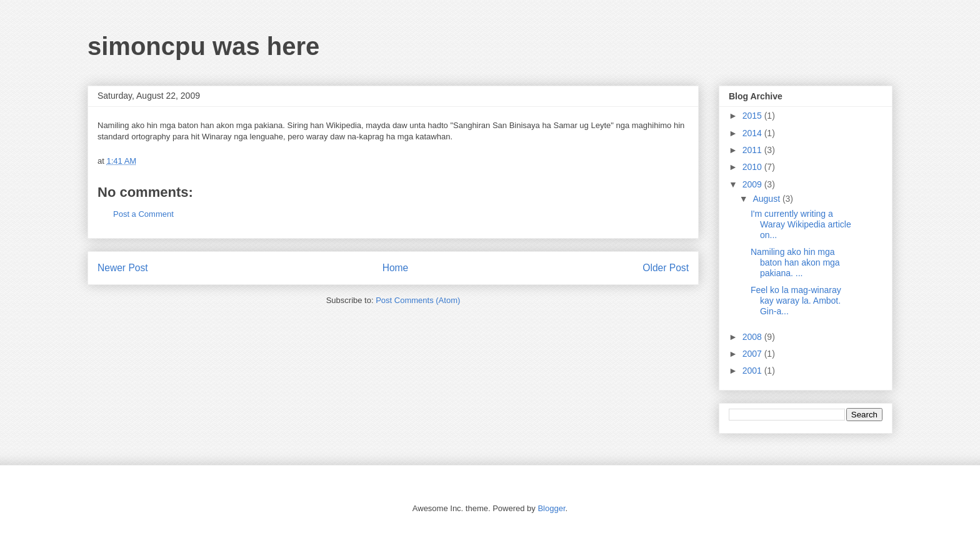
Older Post (666, 268)
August (767, 199)
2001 (753, 371)
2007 (753, 354)
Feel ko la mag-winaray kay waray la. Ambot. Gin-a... (796, 301)
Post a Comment (143, 214)
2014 (753, 133)
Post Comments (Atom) (418, 300)
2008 (753, 337)
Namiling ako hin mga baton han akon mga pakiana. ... (795, 262)
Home (396, 268)
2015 (753, 116)
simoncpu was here (203, 46)
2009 (753, 184)
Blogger (551, 508)
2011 (753, 150)
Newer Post (123, 268)
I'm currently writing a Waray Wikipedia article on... (801, 224)
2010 (753, 167)
